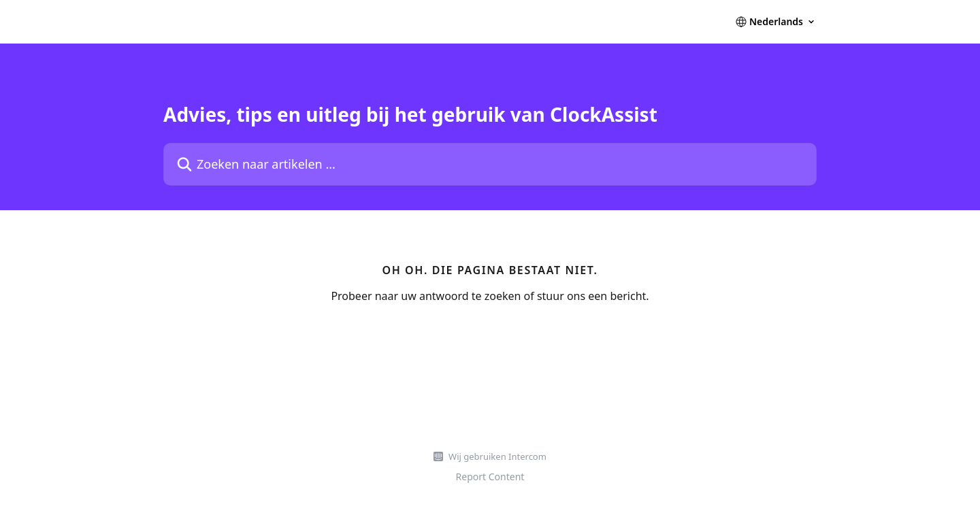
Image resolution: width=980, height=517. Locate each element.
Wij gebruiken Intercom (497, 456)
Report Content (490, 477)
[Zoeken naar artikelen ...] (490, 164)
